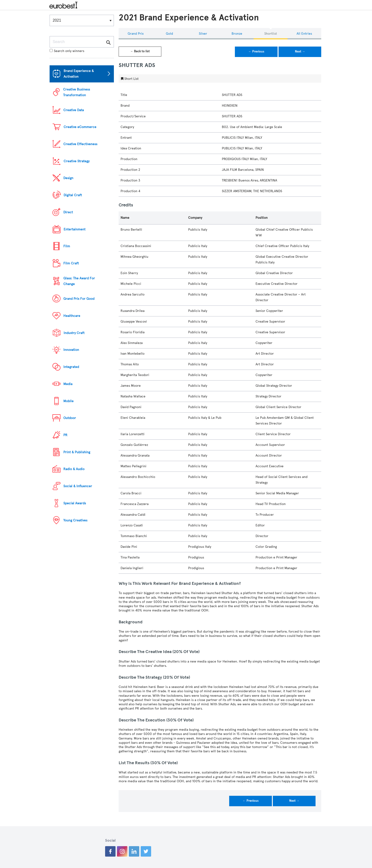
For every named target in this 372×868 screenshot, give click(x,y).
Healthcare (72, 316)
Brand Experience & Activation (79, 74)
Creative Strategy (77, 161)
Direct (68, 212)
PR (65, 435)
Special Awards (75, 503)
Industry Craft (74, 333)
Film (67, 246)
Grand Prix (136, 34)
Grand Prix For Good (79, 299)
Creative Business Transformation (77, 92)
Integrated (71, 367)
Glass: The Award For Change (79, 281)
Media (68, 384)
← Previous (256, 52)
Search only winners (67, 51)
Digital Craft (73, 195)
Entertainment (74, 229)
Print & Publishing (77, 452)
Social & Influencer (78, 486)
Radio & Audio (74, 469)
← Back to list (140, 51)
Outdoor (70, 418)
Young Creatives (75, 520)
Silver (203, 34)
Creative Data (74, 110)
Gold (169, 34)
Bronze (237, 34)
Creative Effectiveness (80, 144)
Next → (300, 52)
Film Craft (71, 263)
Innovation (71, 350)
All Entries (304, 34)
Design (68, 178)
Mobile (68, 401)
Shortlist (271, 34)
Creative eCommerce (80, 127)
